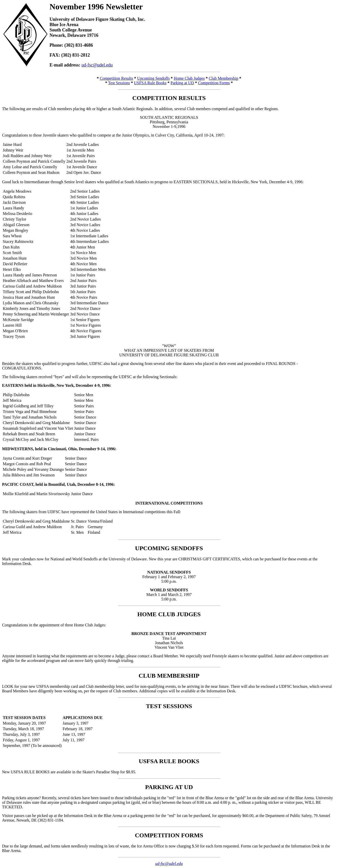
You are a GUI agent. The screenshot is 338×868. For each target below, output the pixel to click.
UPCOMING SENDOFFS (169, 548)
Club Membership (223, 78)
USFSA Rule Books (150, 83)
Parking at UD (182, 83)
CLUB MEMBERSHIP (169, 676)
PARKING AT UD (169, 787)
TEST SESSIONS (169, 706)
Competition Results (116, 78)
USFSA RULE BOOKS (169, 761)
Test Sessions (119, 83)
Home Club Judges (189, 78)
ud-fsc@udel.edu (97, 65)
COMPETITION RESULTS (169, 98)
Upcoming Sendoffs (153, 78)
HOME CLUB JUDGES (169, 614)
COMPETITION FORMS (169, 835)
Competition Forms (214, 83)
